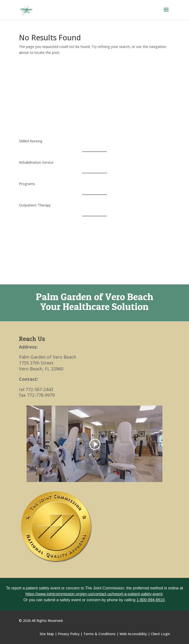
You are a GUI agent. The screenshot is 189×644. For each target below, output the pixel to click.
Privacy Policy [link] (69, 634)
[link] (26, 9)
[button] (166, 13)
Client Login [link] (160, 634)
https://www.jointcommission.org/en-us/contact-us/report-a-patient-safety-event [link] (94, 594)
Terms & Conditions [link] (100, 634)
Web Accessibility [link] (133, 634)
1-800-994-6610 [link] (151, 600)
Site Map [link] (47, 634)
